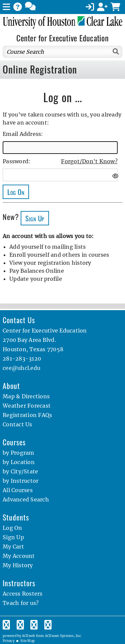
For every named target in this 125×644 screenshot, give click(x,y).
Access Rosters (23, 594)
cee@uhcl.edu (21, 368)
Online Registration (40, 69)
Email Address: (23, 134)
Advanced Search (26, 499)
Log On (12, 528)
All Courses (18, 490)
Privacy (8, 641)
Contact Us (17, 424)
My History (18, 565)
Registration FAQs (27, 415)
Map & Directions (26, 396)
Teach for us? (21, 603)
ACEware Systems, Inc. (63, 636)
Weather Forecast (27, 406)
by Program (18, 453)
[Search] (116, 52)
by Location (19, 462)
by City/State (20, 471)
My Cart (13, 547)
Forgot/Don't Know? (89, 161)
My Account (19, 556)
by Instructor (20, 481)
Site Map (27, 641)
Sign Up (13, 537)
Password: (16, 161)
